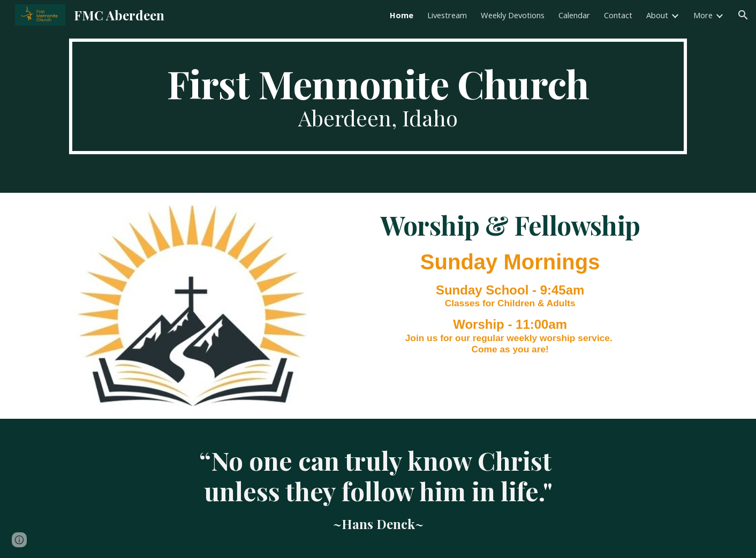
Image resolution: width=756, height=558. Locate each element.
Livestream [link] (447, 15)
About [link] (657, 15)
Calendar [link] (574, 15)
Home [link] (402, 15)
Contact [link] (618, 15)
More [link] (703, 15)
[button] (743, 15)
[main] (378, 96)
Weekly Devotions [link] (513, 15)
